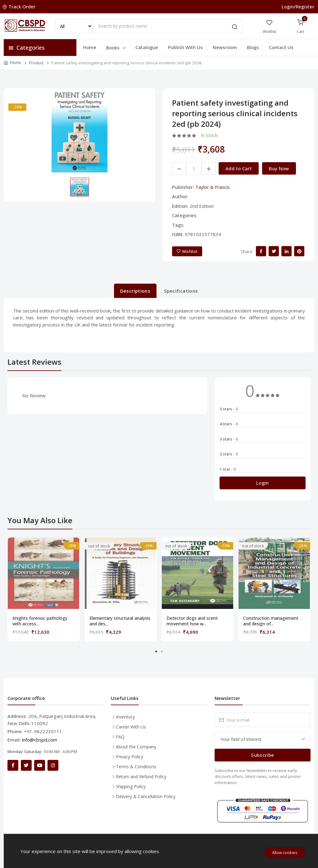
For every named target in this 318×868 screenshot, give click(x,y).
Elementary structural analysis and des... (120, 621)
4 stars (229, 424)
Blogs (253, 47)
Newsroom (225, 47)
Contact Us (281, 47)
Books (116, 48)
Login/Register (298, 7)
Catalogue (147, 47)
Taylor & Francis (213, 187)
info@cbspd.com (40, 740)
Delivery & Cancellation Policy (146, 796)
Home (90, 47)
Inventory (125, 717)
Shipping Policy (131, 786)
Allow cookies (285, 852)
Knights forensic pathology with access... (40, 621)
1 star (228, 469)
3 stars (229, 439)
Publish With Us (185, 47)
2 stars (229, 454)
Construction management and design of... (271, 621)
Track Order (20, 7)
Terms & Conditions (136, 767)
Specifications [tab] (181, 291)
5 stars (229, 409)
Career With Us (131, 727)
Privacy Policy (129, 757)
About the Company (136, 747)
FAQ (120, 737)
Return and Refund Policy (141, 777)
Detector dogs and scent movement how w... (192, 621)
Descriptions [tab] (135, 291)
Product (36, 63)
